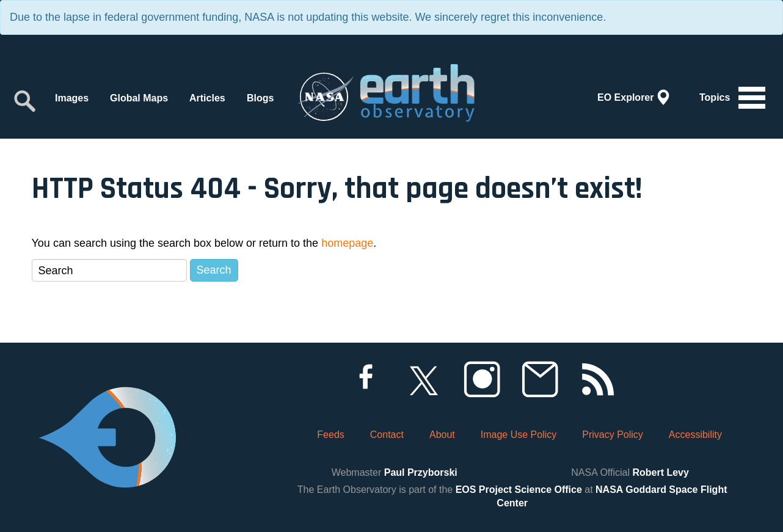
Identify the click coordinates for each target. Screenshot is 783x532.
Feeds (330, 435)
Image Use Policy (519, 435)
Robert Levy (660, 472)
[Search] (109, 270)
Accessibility (695, 435)
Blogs (260, 98)
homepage (347, 243)
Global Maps (139, 98)
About (442, 435)
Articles (207, 98)
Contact (387, 435)
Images (72, 98)
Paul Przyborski (421, 472)
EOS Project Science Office (519, 490)
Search (214, 270)
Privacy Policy (613, 435)
